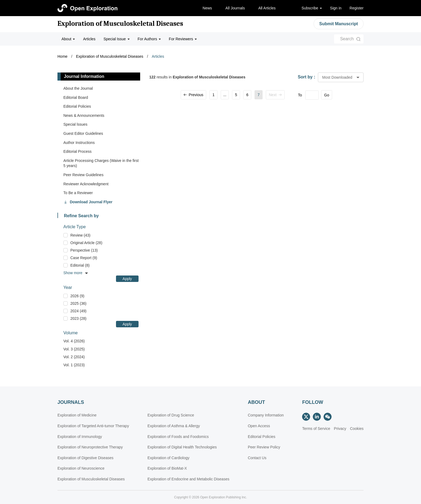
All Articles (267, 8)
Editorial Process (77, 151)
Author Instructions (79, 143)
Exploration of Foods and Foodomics (178, 437)
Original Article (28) (86, 243)
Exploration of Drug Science (171, 415)
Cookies (357, 429)
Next (275, 95)
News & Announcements (84, 115)
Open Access (259, 426)
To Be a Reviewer (78, 193)
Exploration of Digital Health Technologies (182, 447)
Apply (127, 279)
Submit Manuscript (339, 24)
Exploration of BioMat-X (167, 468)
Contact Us (257, 458)
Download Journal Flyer (91, 202)
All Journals (235, 8)
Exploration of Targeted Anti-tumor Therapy (93, 426)
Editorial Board (76, 97)
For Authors (149, 39)
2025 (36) (78, 303)
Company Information (266, 415)
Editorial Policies (77, 106)
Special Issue (116, 39)
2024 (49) (78, 311)
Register (357, 8)
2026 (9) (77, 296)
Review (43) (80, 235)
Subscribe (312, 8)
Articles (89, 39)
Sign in (336, 8)
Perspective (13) (84, 250)
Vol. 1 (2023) (74, 365)
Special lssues (75, 124)
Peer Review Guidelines (83, 175)
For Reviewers (183, 39)
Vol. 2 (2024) (74, 357)
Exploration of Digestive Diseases (86, 458)
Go (327, 95)
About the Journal (78, 88)
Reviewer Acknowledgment (86, 184)
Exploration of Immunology (80, 437)
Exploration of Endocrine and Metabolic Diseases (188, 479)
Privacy (340, 429)
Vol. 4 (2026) (74, 341)
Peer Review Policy (264, 447)
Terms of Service (316, 429)
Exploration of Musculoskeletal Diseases (120, 24)
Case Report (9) (84, 258)
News (207, 8)
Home (62, 56)
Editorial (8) (80, 265)
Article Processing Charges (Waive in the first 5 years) (101, 163)
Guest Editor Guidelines (83, 133)
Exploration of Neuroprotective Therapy (90, 447)
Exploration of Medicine (77, 415)
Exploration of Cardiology (168, 458)
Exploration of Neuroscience (81, 468)
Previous (193, 95)
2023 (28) (78, 318)
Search (347, 39)
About (68, 39)
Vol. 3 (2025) (74, 349)
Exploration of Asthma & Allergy (174, 426)
